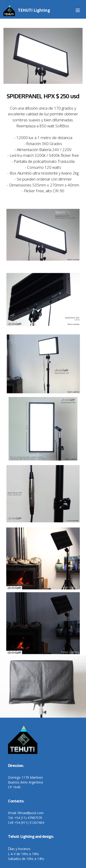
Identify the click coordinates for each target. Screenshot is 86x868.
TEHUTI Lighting (34, 10)
